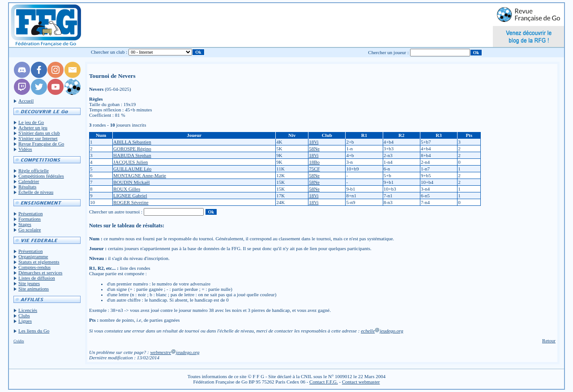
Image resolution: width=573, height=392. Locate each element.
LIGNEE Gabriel (130, 196)
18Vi (314, 142)
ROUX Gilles (127, 189)
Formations (30, 219)
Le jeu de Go (31, 122)
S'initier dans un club (39, 133)
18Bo (314, 162)
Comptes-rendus (34, 267)
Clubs (24, 315)
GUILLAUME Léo (132, 169)
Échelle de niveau (36, 192)
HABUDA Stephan (132, 155)
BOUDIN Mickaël (132, 182)
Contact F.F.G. (324, 382)
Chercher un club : (109, 52)
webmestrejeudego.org (175, 352)
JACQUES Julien (130, 162)
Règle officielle (34, 170)
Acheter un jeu (33, 128)
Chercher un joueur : (388, 52)
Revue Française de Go (41, 144)
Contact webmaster (361, 382)
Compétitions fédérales (41, 176)
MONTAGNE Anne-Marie (140, 175)
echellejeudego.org (382, 331)
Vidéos (25, 149)
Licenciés (28, 310)
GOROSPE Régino (132, 149)
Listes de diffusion (37, 278)
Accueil (26, 101)
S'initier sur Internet (38, 138)
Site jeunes (29, 283)
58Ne (314, 149)
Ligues (25, 321)
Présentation (30, 213)
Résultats (27, 187)
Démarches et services (40, 273)
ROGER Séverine (131, 202)
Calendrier (29, 181)
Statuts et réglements (39, 262)
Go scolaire (30, 230)
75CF (314, 169)
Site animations (34, 289)
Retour (549, 341)
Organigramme (33, 256)
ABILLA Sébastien (132, 142)
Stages (25, 224)
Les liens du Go (34, 331)
